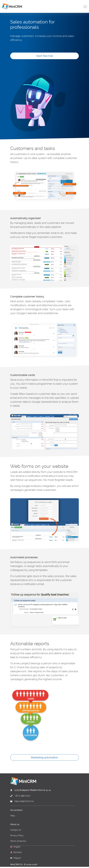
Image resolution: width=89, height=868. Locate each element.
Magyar (17, 858)
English (17, 847)
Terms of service (18, 841)
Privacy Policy (17, 836)
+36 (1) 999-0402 (22, 796)
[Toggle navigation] (85, 6)
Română (17, 852)
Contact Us (16, 830)
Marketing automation (45, 757)
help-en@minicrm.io (24, 801)
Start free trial (45, 56)
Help (13, 816)
